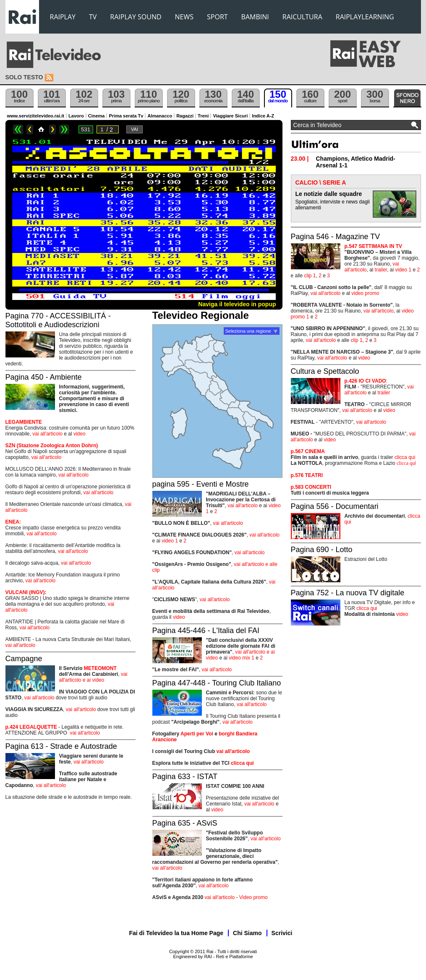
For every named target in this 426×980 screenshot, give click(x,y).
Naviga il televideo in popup (237, 304)
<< (18, 129)
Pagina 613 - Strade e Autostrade (61, 746)
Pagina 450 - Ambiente (44, 377)
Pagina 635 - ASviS (185, 823)
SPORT (217, 17)
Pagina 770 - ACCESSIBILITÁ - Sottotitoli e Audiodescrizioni (58, 320)
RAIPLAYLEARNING (365, 17)
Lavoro (76, 116)
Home (41, 129)
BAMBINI (255, 17)
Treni (203, 116)
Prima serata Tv (126, 116)
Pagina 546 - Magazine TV (336, 237)
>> (64, 129)
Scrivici (282, 933)
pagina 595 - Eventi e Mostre (201, 484)
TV (93, 17)
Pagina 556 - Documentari (335, 506)
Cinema (97, 116)
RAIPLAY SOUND (136, 17)
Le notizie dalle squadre (329, 194)
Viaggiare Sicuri (230, 116)
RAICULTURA (302, 17)
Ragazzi (185, 116)
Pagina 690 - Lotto (322, 550)
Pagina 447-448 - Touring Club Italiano (217, 683)
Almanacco (160, 116)
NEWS (184, 17)
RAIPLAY (63, 17)
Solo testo (24, 77)
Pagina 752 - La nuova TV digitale (348, 593)
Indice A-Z (263, 116)
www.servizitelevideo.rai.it (36, 116)
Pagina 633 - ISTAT (185, 777)
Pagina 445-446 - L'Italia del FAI (206, 631)
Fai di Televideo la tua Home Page (176, 933)
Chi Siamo (247, 933)
